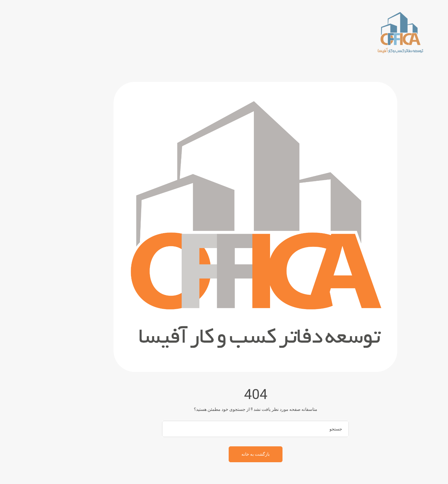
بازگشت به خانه (224, 454)
